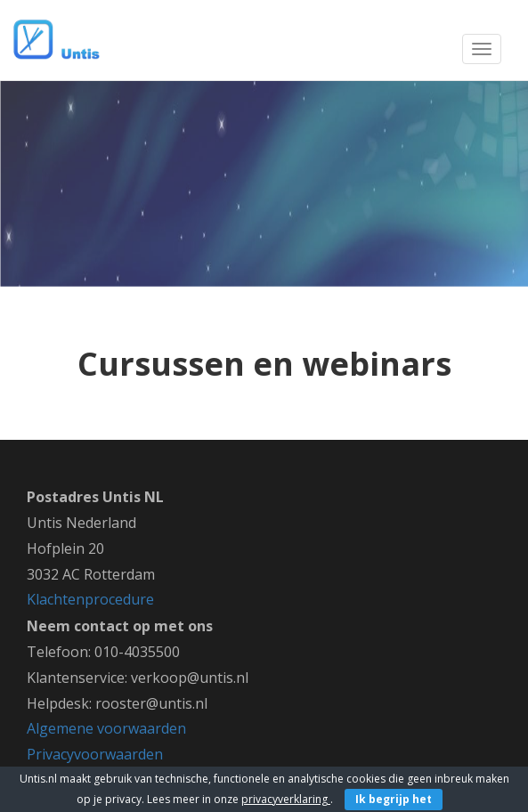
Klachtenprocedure (90, 599)
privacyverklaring (286, 799)
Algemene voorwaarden (106, 728)
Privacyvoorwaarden (95, 754)
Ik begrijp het (394, 799)
